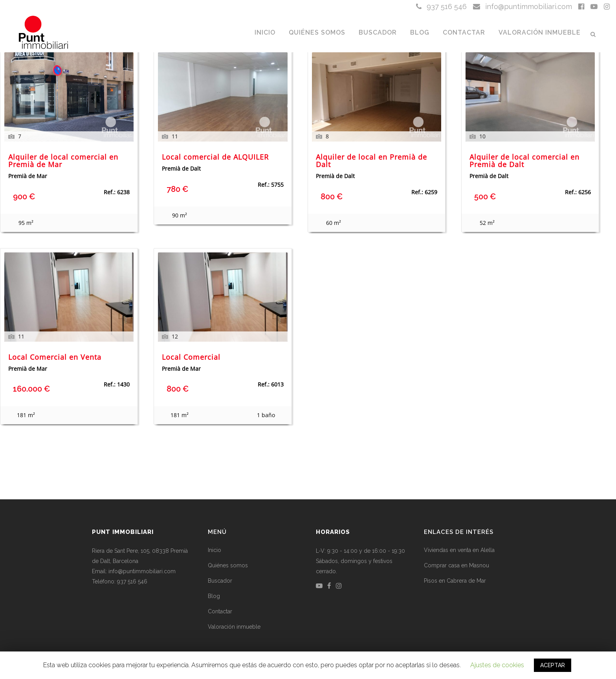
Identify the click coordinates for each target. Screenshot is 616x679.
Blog (214, 596)
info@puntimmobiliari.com (522, 6)
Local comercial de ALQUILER (215, 157)
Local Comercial (191, 358)
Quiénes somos (228, 565)
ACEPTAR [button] (553, 665)
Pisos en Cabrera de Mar (455, 581)
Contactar (220, 611)
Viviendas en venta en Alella (459, 550)
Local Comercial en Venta (55, 358)
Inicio (214, 550)
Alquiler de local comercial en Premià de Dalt (524, 161)
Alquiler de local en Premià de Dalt (371, 161)
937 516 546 (441, 6)
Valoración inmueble (234, 627)
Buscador (220, 581)
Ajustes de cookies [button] (497, 665)
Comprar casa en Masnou (456, 565)
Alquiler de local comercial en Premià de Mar (63, 161)
